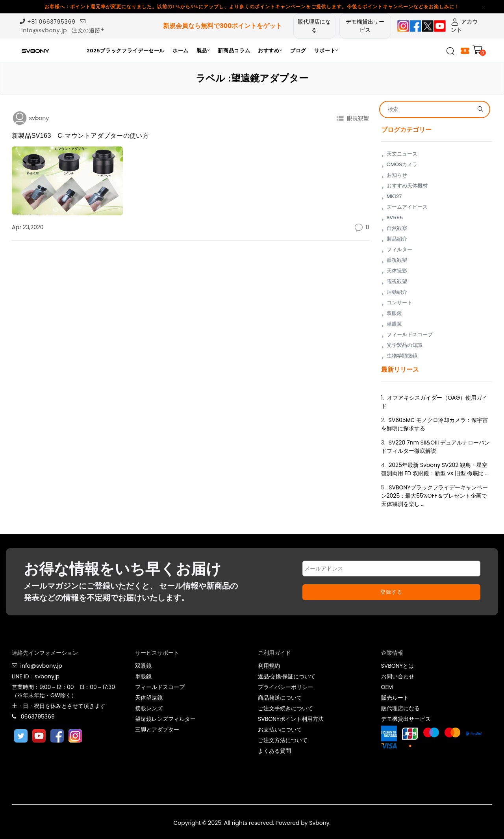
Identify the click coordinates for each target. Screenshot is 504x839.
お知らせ (397, 175)
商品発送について (280, 698)
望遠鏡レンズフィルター (165, 719)
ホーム (181, 51)
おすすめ (270, 51)
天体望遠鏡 (149, 698)
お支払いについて (280, 730)
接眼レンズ (149, 708)
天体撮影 (397, 271)
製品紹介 (397, 239)
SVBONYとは (397, 666)
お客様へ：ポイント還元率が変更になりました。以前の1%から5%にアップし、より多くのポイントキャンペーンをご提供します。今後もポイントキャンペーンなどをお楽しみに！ (252, 7)
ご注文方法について (283, 740)
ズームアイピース (407, 207)
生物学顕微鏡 (402, 356)
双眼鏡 (394, 313)
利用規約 (269, 666)
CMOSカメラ (402, 164)
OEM (387, 687)
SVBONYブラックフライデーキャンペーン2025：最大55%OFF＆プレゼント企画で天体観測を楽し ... (435, 496)
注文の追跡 (86, 30)
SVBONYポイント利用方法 (291, 719)
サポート (326, 51)
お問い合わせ (398, 676)
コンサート (399, 303)
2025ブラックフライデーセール (126, 51)
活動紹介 (397, 292)
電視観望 (397, 281)
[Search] (430, 109)
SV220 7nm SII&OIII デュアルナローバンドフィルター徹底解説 (436, 447)
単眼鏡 (394, 324)
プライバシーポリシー (285, 687)
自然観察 (397, 228)
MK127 (394, 196)
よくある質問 (274, 751)
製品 (203, 51)
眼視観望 (357, 118)
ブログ (298, 51)
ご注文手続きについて (285, 708)
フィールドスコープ (410, 334)
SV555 (395, 218)
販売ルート (395, 698)
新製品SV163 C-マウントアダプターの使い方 (80, 136)
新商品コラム (234, 51)
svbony (38, 118)
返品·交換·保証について (287, 676)
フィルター (399, 249)
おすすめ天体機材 (407, 186)
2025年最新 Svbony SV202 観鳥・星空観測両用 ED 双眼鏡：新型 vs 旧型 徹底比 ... (435, 469)
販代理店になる (314, 26)
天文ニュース (402, 154)
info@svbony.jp (44, 30)
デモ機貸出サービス (365, 26)
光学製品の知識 (405, 345)
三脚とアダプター (157, 730)
